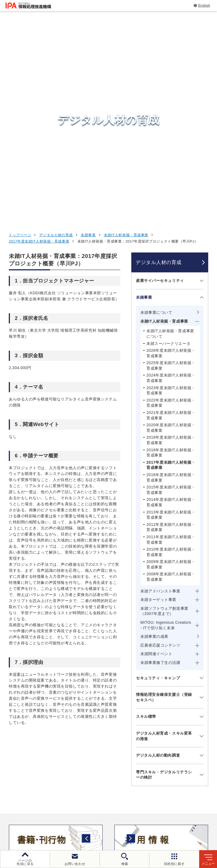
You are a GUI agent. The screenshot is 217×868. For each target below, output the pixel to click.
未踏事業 (88, 44)
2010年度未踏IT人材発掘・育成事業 (171, 361)
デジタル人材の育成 (56, 44)
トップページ (20, 44)
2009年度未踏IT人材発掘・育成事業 (171, 373)
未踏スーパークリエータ (168, 152)
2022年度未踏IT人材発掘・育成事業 (171, 212)
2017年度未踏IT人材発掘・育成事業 (39, 50)
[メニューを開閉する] (201, 90)
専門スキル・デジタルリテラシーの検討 (164, 584)
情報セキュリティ (177, 702)
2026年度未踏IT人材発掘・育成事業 (171, 162)
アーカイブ (190, 825)
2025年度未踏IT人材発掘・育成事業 (171, 175)
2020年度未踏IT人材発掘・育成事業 (171, 237)
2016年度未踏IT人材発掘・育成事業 (171, 287)
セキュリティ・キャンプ (158, 487)
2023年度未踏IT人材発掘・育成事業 (171, 200)
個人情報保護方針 (109, 815)
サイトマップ (157, 825)
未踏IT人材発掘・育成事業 (126, 44)
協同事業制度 (122, 825)
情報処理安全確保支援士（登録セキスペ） (164, 506)
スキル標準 (146, 526)
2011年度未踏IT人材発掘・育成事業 (171, 349)
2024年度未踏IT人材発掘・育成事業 (171, 187)
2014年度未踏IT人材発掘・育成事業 (171, 311)
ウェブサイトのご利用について (54, 815)
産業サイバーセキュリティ (160, 90)
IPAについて (171, 763)
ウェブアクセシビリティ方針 (162, 815)
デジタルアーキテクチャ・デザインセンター (118, 740)
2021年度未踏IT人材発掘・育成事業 (171, 224)
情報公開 (90, 825)
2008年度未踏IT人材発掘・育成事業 (171, 386)
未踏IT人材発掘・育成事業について (170, 143)
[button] (9, 649)
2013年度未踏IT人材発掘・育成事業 (171, 324)
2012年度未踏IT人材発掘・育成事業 (171, 336)
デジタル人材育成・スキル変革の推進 (164, 545)
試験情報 (167, 715)
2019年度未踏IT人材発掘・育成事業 (171, 249)
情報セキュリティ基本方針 (47, 825)
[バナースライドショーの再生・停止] (124, 672)
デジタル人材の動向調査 (158, 564)
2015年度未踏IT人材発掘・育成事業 (171, 299)
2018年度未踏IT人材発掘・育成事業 (171, 262)
